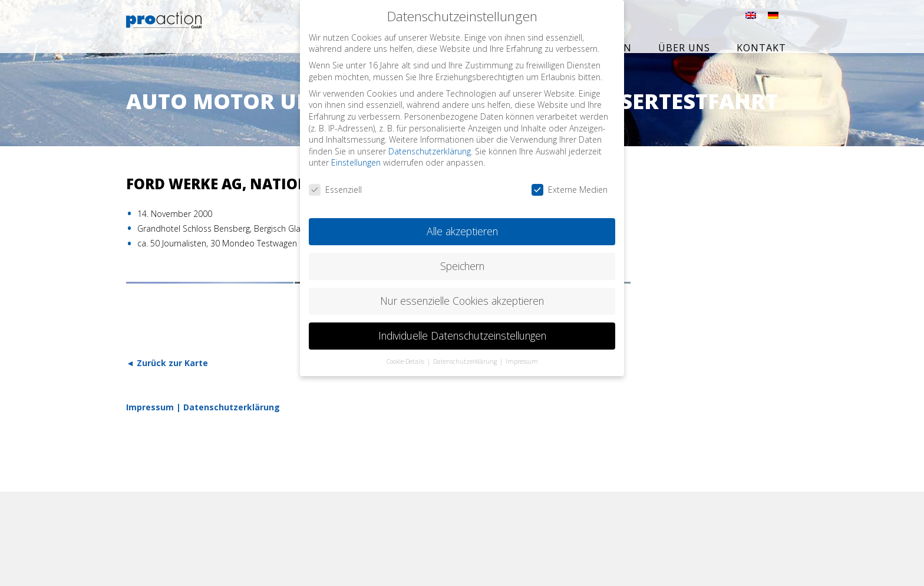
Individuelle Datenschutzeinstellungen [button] (462, 331)
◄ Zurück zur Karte (167, 363)
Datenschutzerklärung (232, 407)
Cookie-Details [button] (406, 357)
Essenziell (335, 186)
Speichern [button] (462, 262)
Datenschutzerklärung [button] (466, 357)
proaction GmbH (189, 28)
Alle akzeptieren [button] (462, 228)
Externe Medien (570, 186)
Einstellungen (356, 159)
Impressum (150, 407)
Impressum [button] (522, 357)
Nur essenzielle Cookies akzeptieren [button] (462, 297)
